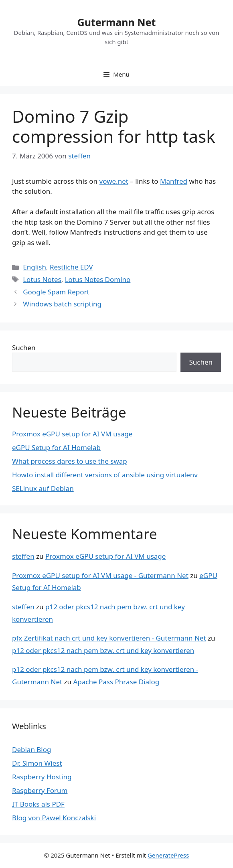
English (34, 267)
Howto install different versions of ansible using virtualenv (105, 475)
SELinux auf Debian (43, 488)
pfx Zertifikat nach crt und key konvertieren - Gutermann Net (109, 638)
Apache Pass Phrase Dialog (116, 682)
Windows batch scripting (62, 304)
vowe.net (114, 181)
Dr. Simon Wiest (37, 763)
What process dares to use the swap (70, 461)
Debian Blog (31, 749)
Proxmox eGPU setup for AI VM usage (72, 434)
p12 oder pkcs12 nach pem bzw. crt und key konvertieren (103, 650)
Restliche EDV (71, 267)
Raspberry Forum (40, 790)
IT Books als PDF (38, 804)
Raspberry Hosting (42, 777)
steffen (23, 556)
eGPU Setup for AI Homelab (56, 447)
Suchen (24, 348)
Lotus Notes (42, 279)
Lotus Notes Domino (98, 279)
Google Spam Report (56, 292)
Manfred (174, 181)
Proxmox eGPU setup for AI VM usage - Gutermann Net (100, 575)
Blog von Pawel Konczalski (54, 818)
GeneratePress (168, 855)
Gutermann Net (117, 22)
